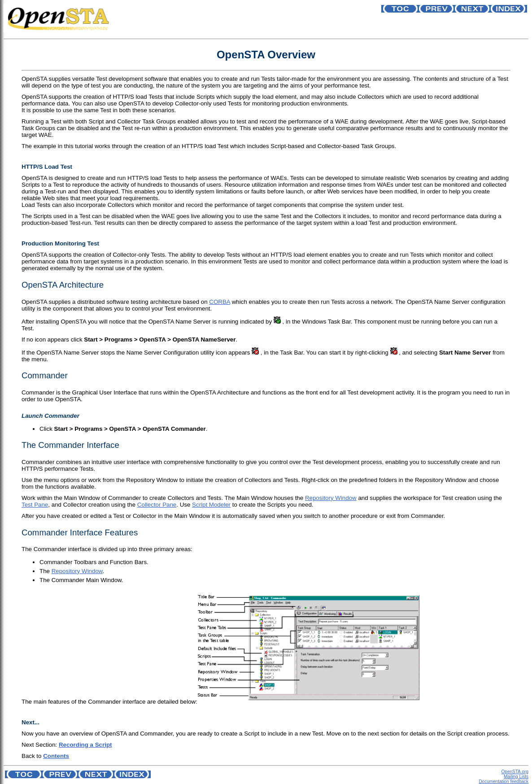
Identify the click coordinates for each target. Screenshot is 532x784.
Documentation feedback (504, 782)
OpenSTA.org (515, 772)
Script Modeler (211, 505)
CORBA (220, 302)
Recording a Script (85, 745)
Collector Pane (157, 505)
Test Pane (35, 505)
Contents (56, 756)
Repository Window (331, 498)
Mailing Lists (516, 777)
